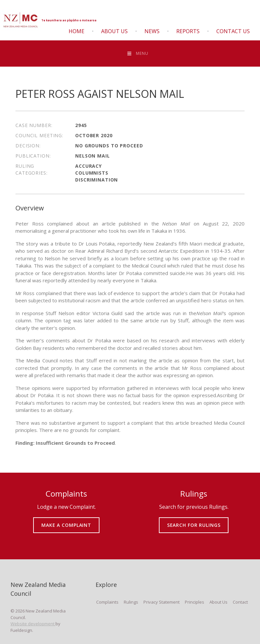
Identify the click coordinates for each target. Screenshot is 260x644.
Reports (188, 31)
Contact (240, 602)
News (152, 31)
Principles (195, 602)
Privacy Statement (162, 602)
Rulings (131, 602)
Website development (33, 624)
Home (76, 31)
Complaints (107, 602)
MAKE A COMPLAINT (66, 520)
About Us (114, 31)
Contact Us (233, 31)
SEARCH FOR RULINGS (194, 520)
